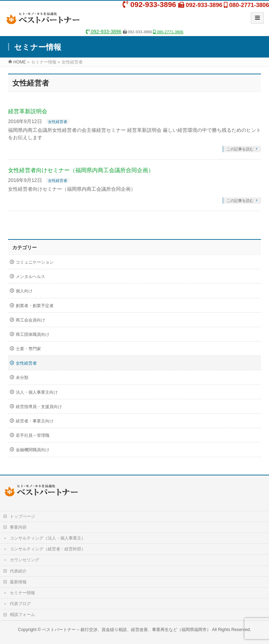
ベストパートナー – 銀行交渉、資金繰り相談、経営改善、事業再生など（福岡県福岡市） (126, 630)
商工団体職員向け (33, 334)
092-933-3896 (104, 32)
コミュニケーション (35, 262)
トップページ (22, 516)
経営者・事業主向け (35, 421)
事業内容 (18, 527)
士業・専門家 (28, 349)
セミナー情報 (22, 593)
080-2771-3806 (168, 32)
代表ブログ (20, 604)
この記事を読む (240, 149)
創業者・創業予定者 (35, 306)
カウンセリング (25, 560)
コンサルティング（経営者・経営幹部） (48, 549)
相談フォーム (22, 615)
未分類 (22, 378)
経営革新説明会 (28, 111)
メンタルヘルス (30, 277)
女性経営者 (58, 122)
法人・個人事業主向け (37, 392)
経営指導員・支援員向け (39, 407)
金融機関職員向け (33, 450)
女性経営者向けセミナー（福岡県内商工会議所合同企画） (81, 170)
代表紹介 (18, 571)
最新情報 (18, 582)
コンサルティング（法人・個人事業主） (48, 538)
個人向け (24, 291)
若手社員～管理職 (33, 435)
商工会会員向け (30, 320)
